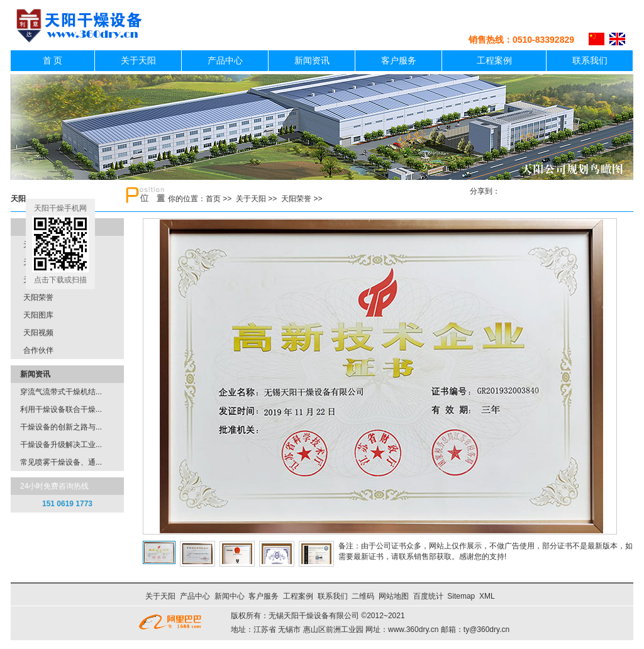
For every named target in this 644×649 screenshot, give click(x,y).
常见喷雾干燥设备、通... (61, 462)
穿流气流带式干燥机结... (61, 392)
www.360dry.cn (413, 630)
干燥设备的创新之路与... (61, 427)
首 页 (53, 61)
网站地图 (394, 596)
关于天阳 (138, 61)
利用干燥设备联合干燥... (61, 409)
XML (487, 596)
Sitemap (461, 596)
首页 (213, 199)
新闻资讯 (312, 61)
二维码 (363, 596)
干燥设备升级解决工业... (61, 445)
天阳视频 (38, 333)
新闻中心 (230, 596)
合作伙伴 (38, 350)
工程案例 (494, 61)
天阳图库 (38, 315)
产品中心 (225, 61)
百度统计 (428, 596)
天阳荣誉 (296, 199)
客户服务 (399, 61)
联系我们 (590, 61)
